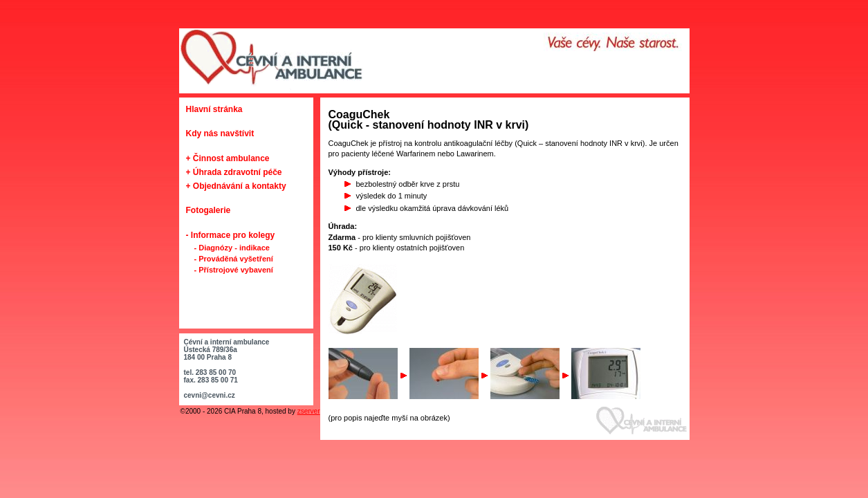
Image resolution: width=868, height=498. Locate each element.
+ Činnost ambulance (228, 158)
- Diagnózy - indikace (232, 248)
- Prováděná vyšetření (234, 259)
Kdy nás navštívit (220, 133)
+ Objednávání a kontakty (236, 186)
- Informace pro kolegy (231, 235)
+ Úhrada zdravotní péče (234, 172)
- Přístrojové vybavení (234, 270)
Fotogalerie (209, 210)
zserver (309, 411)
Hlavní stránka (214, 109)
